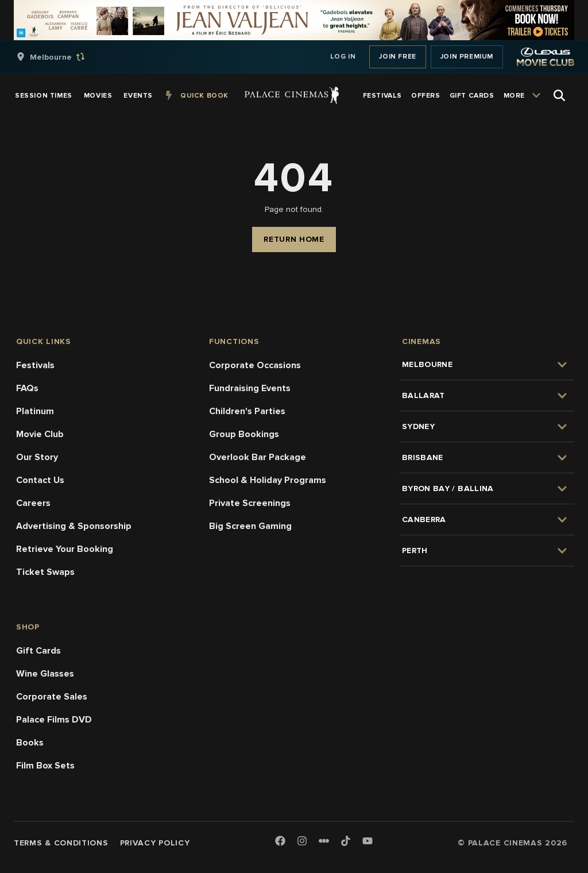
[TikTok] (346, 841)
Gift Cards (38, 651)
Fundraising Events (250, 388)
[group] (63, 57)
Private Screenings (250, 503)
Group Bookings (244, 434)
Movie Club (40, 434)
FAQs (27, 388)
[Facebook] (280, 842)
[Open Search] (559, 95)
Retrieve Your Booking (65, 549)
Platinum (35, 411)
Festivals (35, 365)
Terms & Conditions (61, 843)
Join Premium (467, 57)
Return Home (294, 239)
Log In (343, 57)
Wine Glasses (45, 674)
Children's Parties (247, 411)
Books (30, 743)
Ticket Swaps (45, 572)
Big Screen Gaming (250, 526)
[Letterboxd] (324, 841)
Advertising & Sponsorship (74, 526)
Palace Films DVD (54, 720)
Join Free (397, 57)
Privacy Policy (155, 843)
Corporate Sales (52, 697)
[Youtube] (367, 842)
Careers (33, 503)
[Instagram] (302, 842)
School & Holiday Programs (268, 480)
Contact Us (40, 480)
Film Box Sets (45, 766)
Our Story (37, 457)
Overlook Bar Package (258, 457)
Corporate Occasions (255, 365)
